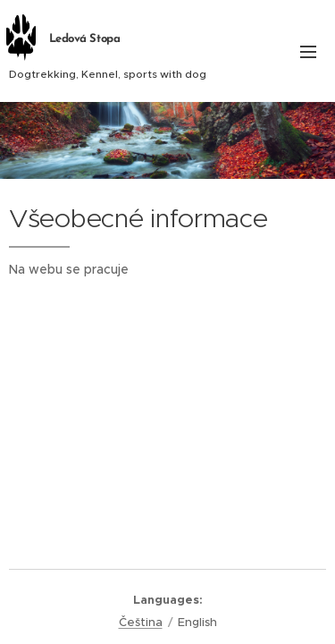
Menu (308, 52)
